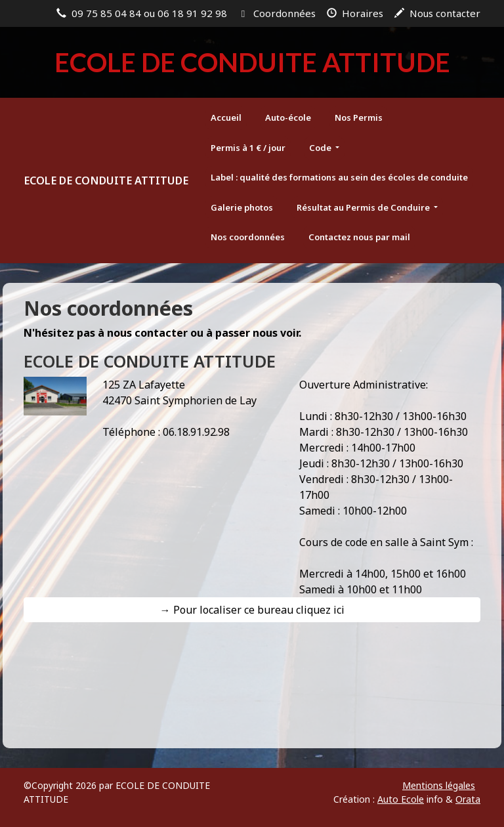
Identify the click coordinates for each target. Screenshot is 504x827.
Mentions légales (439, 785)
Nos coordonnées (248, 237)
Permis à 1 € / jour (248, 148)
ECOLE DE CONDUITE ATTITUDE (106, 180)
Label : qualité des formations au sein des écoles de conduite (339, 177)
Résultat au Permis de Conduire (364, 207)
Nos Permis (359, 117)
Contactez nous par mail (359, 237)
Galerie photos (242, 207)
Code (321, 148)
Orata (468, 799)
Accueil (226, 117)
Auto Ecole (401, 799)
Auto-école (288, 117)
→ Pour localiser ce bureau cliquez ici (252, 610)
